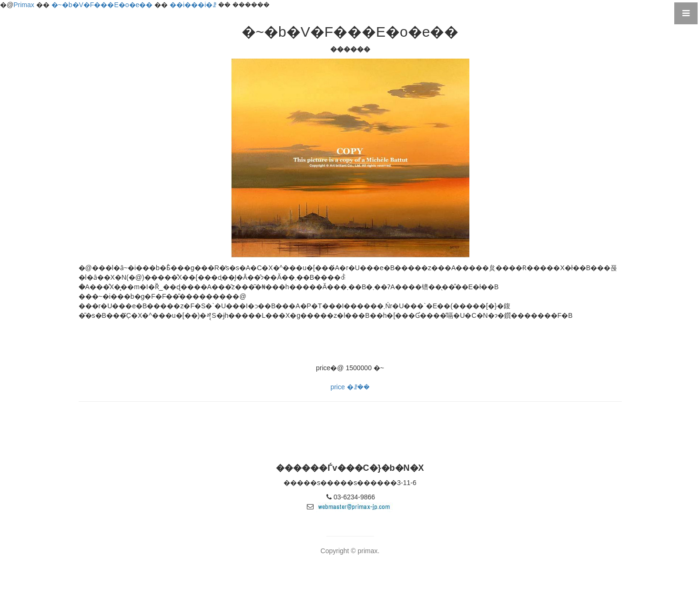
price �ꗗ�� (350, 387)
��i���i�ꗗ (193, 5)
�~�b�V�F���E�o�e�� (102, 5)
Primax (24, 5)
